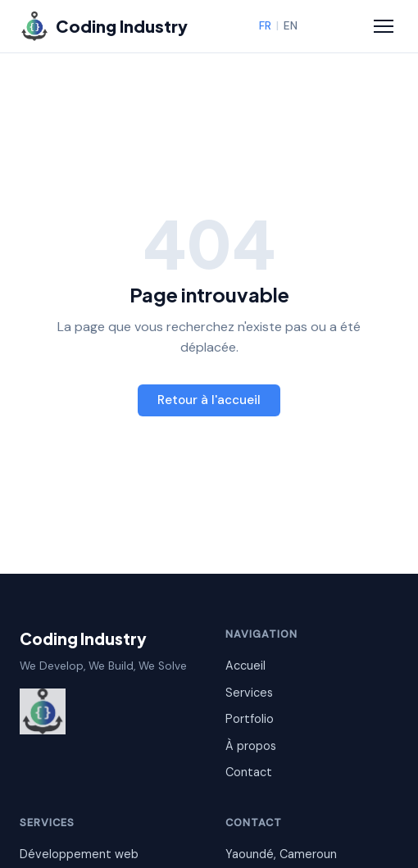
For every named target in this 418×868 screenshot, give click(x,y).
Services (249, 693)
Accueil (245, 666)
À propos (251, 746)
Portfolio (250, 719)
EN (291, 26)
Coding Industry (83, 639)
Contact (249, 772)
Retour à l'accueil (209, 400)
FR (265, 26)
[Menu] (384, 26)
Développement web (79, 854)
